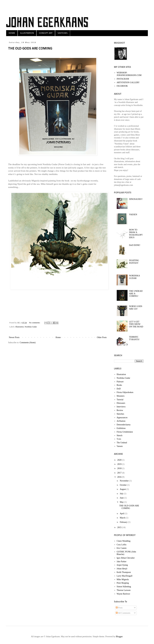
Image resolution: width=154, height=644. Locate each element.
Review (120, 410)
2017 (120, 473)
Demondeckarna (124, 425)
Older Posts (102, 337)
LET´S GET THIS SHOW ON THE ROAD (136, 324)
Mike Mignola (123, 579)
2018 (120, 468)
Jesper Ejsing (122, 565)
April (122, 514)
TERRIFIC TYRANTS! (134, 338)
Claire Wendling (124, 541)
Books (119, 385)
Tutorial (120, 400)
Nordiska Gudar (31, 327)
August (123, 489)
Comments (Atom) (28, 343)
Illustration (19, 327)
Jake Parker (122, 562)
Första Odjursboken (125, 392)
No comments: (35, 323)
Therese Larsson (124, 590)
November (124, 481)
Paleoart (120, 382)
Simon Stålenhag (124, 587)
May (122, 502)
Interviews (121, 407)
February (124, 522)
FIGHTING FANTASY (134, 262)
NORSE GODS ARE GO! (136, 308)
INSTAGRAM (123, 79)
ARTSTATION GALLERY (128, 82)
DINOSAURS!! (136, 199)
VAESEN (133, 215)
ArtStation (121, 421)
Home (58, 337)
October (123, 485)
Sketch (120, 435)
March (123, 518)
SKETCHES (63, 33)
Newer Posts (14, 337)
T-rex (119, 439)
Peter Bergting (123, 583)
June (122, 498)
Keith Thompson (124, 572)
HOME (12, 33)
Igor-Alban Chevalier (126, 558)
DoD (119, 389)
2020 (120, 460)
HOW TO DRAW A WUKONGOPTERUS (136, 234)
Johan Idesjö (122, 569)
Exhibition (121, 428)
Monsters (121, 396)
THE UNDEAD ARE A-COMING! (136, 294)
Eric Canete (122, 548)
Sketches (120, 414)
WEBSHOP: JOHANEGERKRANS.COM (129, 74)
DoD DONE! (135, 245)
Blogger (119, 637)
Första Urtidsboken (125, 432)
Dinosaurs (121, 403)
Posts (119, 608)
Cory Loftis (122, 545)
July (122, 494)
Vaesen (120, 446)
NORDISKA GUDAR (134, 277)
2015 (120, 527)
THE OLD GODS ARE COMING (30, 49)
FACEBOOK (122, 86)
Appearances (122, 418)
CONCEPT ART (46, 33)
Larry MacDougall (125, 576)
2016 (120, 477)
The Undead (122, 443)
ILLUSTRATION (27, 33)
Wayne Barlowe (123, 594)
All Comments (123, 613)
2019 (120, 464)
